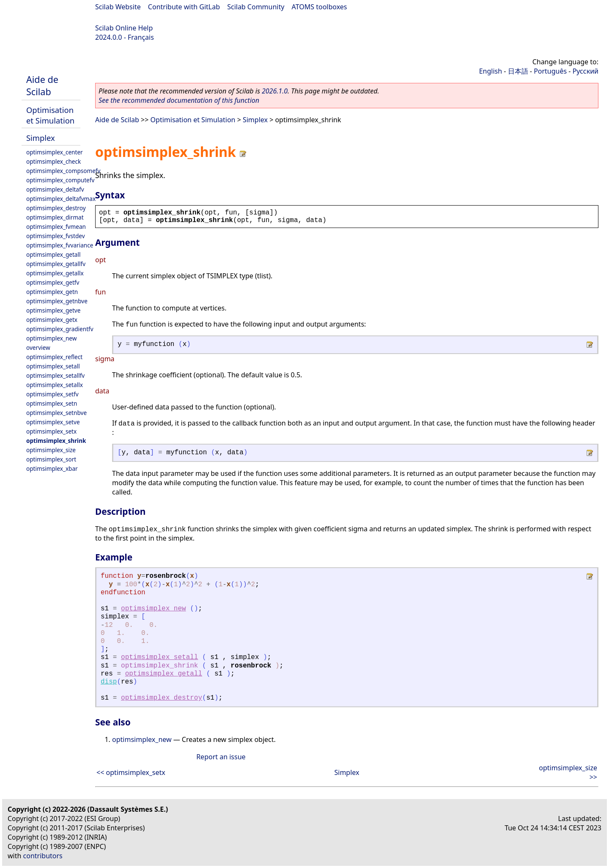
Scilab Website (118, 7)
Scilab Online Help (124, 28)
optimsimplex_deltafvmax (61, 199)
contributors (43, 856)
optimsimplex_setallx (55, 385)
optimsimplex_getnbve (57, 301)
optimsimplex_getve (53, 310)
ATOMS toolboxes (320, 7)
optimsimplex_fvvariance (60, 245)
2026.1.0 (275, 91)
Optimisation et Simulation (50, 115)
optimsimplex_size (51, 450)
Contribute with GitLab (184, 7)
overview (38, 347)
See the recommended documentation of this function (179, 100)
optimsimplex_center (55, 152)
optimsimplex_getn (52, 292)
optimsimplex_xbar (52, 468)
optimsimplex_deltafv (55, 189)
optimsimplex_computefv (60, 180)
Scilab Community (256, 7)
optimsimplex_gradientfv (60, 329)
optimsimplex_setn (52, 403)
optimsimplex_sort (51, 459)
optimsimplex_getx (52, 320)
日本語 (518, 71)
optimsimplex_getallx (55, 273)
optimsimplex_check (53, 161)
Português (550, 71)
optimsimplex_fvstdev (56, 236)
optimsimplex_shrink (56, 441)
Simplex (41, 138)
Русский (586, 71)
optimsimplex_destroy (56, 208)
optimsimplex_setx (51, 431)
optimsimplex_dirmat (55, 217)
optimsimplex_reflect (54, 357)
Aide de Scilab (42, 85)
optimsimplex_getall (53, 254)
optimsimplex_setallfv (55, 375)
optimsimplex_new (51, 338)
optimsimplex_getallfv (56, 264)
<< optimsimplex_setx (131, 772)
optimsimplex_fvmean (56, 227)
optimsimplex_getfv (53, 282)
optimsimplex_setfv (52, 394)
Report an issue (221, 757)
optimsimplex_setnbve (56, 413)
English (491, 71)
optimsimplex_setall (53, 366)
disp (109, 682)
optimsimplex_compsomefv (63, 171)
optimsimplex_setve (53, 422)
